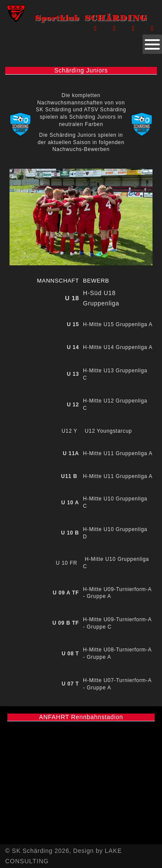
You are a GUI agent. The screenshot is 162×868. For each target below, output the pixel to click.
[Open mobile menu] (152, 44)
